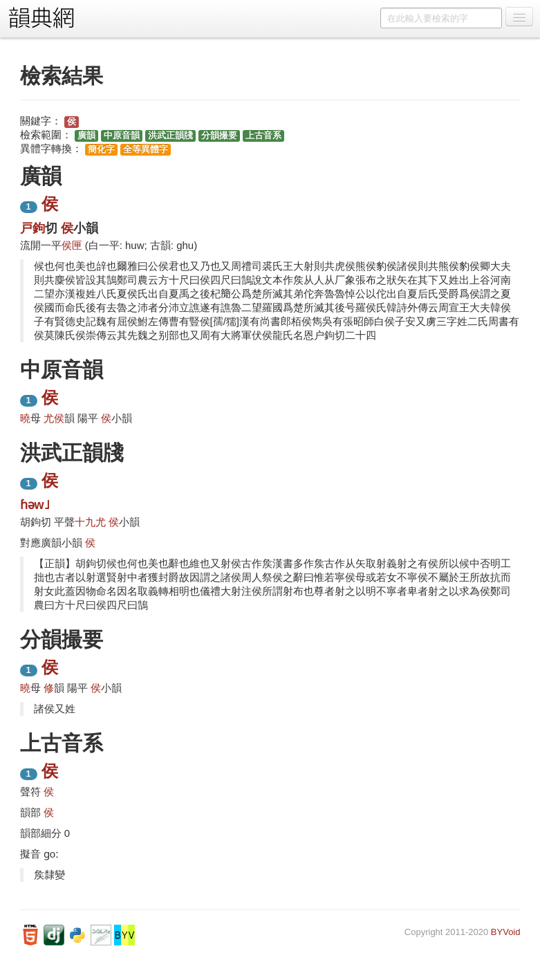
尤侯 (54, 418)
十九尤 (90, 522)
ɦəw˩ (35, 505)
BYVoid (506, 932)
